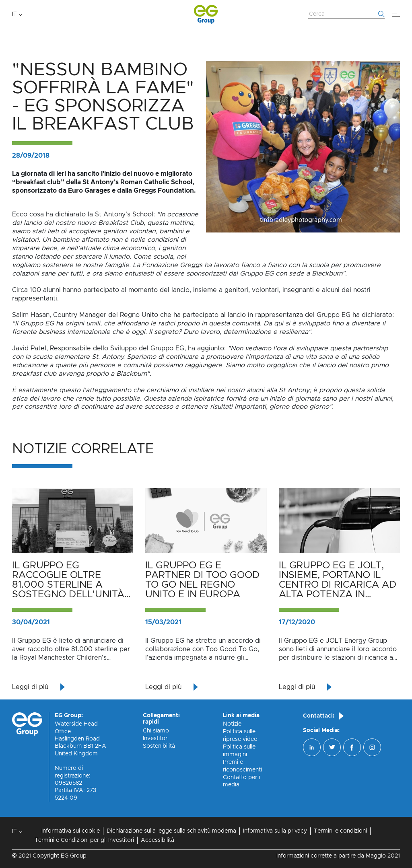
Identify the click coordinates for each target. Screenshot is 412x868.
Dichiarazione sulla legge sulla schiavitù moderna (171, 831)
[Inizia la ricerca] (381, 14)
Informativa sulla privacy (275, 831)
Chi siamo (156, 731)
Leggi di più (30, 687)
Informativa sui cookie (71, 831)
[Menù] (396, 14)
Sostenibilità (159, 746)
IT (14, 14)
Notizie (232, 724)
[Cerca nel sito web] (346, 14)
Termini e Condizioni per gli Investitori (84, 840)
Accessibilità (158, 840)
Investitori (156, 738)
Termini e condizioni (340, 831)
